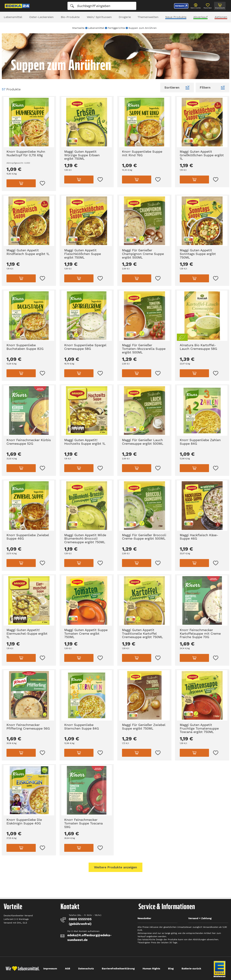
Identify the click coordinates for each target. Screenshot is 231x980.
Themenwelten (148, 17)
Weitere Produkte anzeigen (115, 867)
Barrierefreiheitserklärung (118, 968)
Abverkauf (200, 17)
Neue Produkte (176, 17)
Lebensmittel (13, 17)
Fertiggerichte (116, 28)
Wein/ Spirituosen (99, 17)
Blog (171, 968)
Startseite (78, 28)
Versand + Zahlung (200, 918)
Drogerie (125, 17)
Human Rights (151, 968)
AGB (68, 968)
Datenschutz (86, 968)
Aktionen (221, 17)
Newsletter (144, 918)
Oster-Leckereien (41, 17)
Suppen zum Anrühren (143, 28)
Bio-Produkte (70, 17)
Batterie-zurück (191, 968)
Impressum (50, 968)
